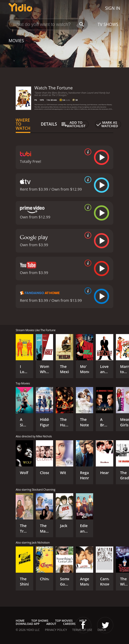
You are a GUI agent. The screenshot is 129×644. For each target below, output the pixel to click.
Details (49, 124)
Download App (28, 624)
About (51, 624)
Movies (16, 41)
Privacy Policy (56, 630)
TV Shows (108, 24)
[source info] (87, 152)
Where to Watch (23, 124)
